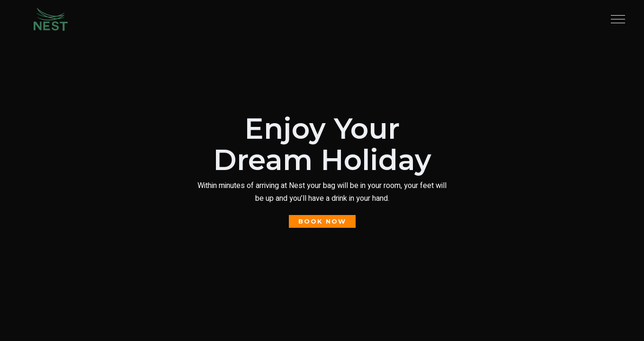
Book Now (20, 173)
